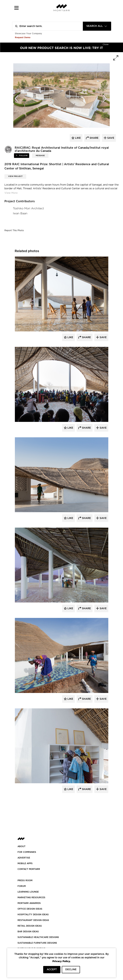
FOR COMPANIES (27, 852)
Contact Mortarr (29, 869)
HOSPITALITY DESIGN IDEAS (33, 915)
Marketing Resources (31, 898)
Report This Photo (14, 230)
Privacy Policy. (61, 961)
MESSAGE (40, 156)
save (110, 138)
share (94, 138)
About (22, 846)
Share (86, 337)
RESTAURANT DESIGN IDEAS (33, 920)
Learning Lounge (28, 892)
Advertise (24, 858)
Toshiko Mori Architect (28, 208)
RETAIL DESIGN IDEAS (30, 926)
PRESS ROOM (25, 880)
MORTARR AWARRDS (29, 903)
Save (103, 337)
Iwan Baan (20, 213)
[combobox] (97, 26)
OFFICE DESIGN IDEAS (30, 909)
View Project (15, 176)
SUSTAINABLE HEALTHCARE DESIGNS (38, 937)
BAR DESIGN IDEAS (28, 932)
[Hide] (106, 44)
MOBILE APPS (25, 863)
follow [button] (23, 156)
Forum (22, 886)
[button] (17, 8)
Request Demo (23, 37)
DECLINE (71, 970)
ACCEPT (52, 970)
